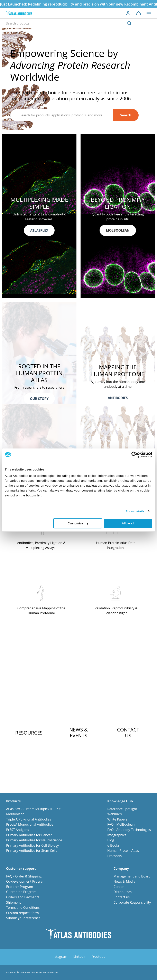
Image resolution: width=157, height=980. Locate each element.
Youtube (99, 957)
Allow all (128, 523)
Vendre (54, 972)
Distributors (123, 892)
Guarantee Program (21, 892)
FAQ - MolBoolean (121, 824)
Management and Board (132, 876)
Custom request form (22, 913)
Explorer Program (20, 887)
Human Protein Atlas (123, 851)
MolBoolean (15, 814)
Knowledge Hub (120, 801)
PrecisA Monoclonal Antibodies (30, 824)
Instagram (59, 957)
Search (126, 115)
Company (121, 869)
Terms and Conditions (23, 908)
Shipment (13, 902)
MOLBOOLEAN (118, 230)
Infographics (117, 835)
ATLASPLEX (39, 230)
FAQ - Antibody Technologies (129, 830)
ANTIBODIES (118, 398)
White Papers (117, 819)
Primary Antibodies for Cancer (29, 835)
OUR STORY (39, 399)
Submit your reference (23, 918)
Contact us (122, 897)
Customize (78, 523)
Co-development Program (26, 881)
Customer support (21, 869)
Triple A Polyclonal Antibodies (29, 819)
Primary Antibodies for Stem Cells (32, 851)
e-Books (113, 845)
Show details (135, 511)
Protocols (114, 856)
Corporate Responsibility (132, 902)
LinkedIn (80, 957)
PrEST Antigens (18, 830)
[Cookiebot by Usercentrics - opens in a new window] (134, 455)
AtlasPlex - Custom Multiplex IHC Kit (33, 809)
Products (13, 801)
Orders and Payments (23, 897)
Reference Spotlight (122, 809)
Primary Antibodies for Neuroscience (34, 840)
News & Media (124, 881)
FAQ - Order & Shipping (24, 876)
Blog (111, 840)
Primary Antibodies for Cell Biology (33, 845)
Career (119, 887)
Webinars (114, 814)
